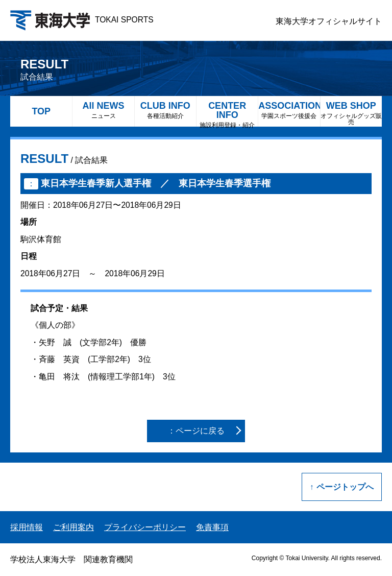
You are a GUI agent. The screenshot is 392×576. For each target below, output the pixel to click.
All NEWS (103, 110)
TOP (41, 111)
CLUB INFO (165, 110)
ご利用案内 (73, 527)
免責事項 (212, 527)
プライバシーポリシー (145, 527)
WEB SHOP (351, 113)
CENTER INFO (227, 114)
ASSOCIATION (289, 110)
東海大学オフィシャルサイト (329, 21)
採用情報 (27, 527)
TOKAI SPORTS (82, 20)
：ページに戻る (196, 431)
